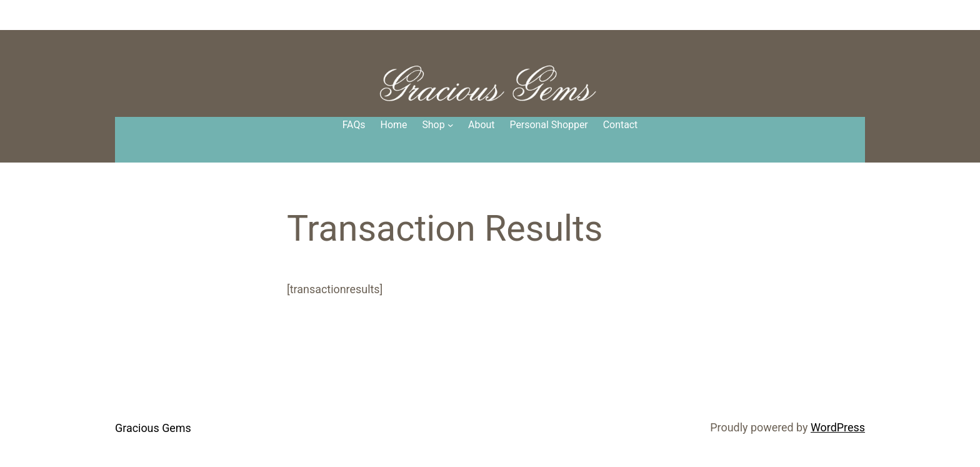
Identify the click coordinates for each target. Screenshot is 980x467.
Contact (621, 125)
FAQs (354, 125)
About (481, 125)
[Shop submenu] (451, 125)
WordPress (838, 427)
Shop (433, 125)
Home (394, 125)
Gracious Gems (153, 428)
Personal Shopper (548, 125)
